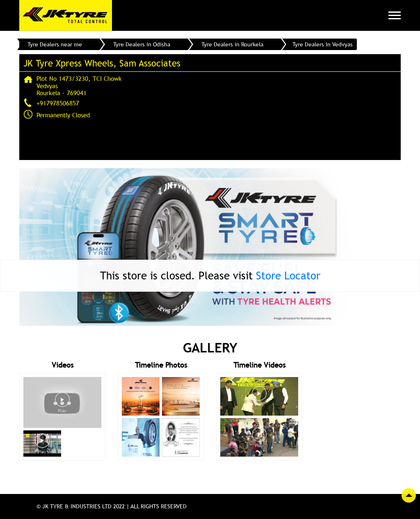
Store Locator (288, 276)
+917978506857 (58, 103)
